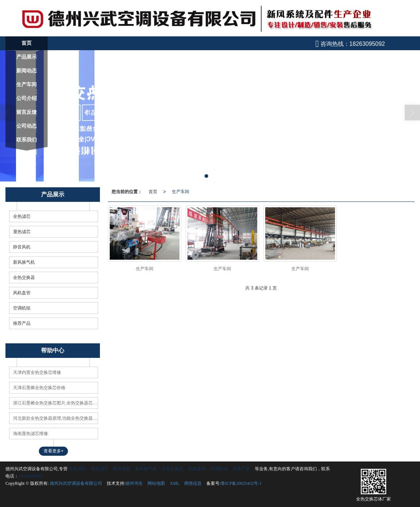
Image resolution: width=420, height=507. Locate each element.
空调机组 (22, 308)
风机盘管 (22, 292)
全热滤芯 (22, 216)
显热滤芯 (22, 231)
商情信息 (193, 483)
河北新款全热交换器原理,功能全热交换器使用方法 (56, 418)
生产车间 (181, 191)
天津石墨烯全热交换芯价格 (39, 387)
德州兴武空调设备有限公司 (76, 483)
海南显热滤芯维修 (31, 433)
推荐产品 (22, 323)
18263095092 (31, 476)
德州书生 (134, 483)
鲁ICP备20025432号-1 (241, 483)
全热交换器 (24, 277)
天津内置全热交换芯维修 (37, 372)
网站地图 (156, 483)
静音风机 (22, 247)
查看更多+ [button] (54, 451)
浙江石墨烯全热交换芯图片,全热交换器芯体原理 (56, 403)
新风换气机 (24, 262)
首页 (153, 191)
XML (175, 483)
